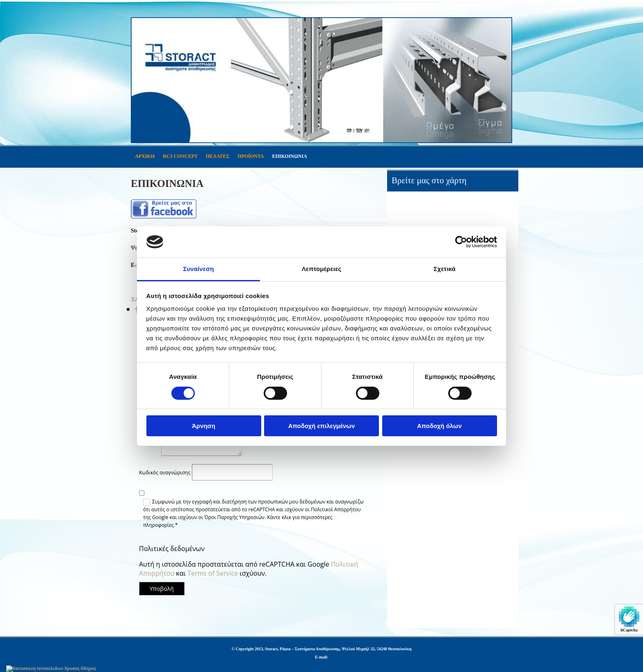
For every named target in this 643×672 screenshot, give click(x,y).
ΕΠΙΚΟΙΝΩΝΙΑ (289, 156)
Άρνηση (204, 426)
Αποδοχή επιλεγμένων (322, 426)
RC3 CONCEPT (180, 156)
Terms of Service (213, 573)
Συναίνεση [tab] (198, 269)
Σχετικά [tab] (444, 269)
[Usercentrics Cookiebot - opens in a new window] (461, 242)
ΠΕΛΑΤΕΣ (218, 156)
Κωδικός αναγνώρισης (165, 473)
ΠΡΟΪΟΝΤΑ (251, 156)
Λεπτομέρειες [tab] (322, 269)
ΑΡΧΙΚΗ (145, 156)
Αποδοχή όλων (439, 426)
